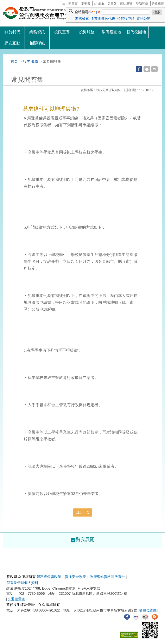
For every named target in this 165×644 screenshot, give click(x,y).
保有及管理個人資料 (22, 583)
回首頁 (73, 4)
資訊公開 (144, 18)
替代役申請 (126, 18)
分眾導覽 (158, 4)
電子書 (86, 4)
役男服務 (87, 32)
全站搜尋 (82, 12)
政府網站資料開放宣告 (107, 577)
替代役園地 (136, 32)
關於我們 (12, 32)
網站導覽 (126, 4)
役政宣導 (62, 32)
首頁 (14, 61)
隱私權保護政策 (49, 577)
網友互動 (12, 43)
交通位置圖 (16, 599)
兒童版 (112, 4)
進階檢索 (82, 18)
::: (64, 4)
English (99, 4)
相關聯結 (37, 43)
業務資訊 (37, 32)
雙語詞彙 (142, 4)
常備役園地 (111, 32)
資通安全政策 (75, 577)
